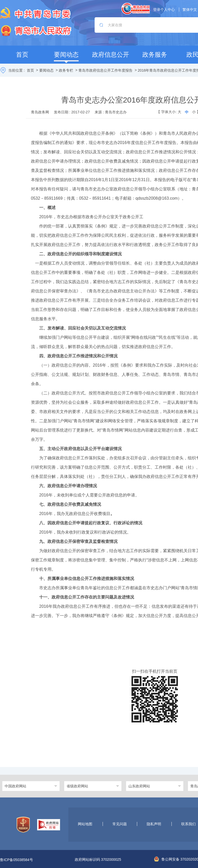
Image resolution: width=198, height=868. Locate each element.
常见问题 (120, 824)
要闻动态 (46, 70)
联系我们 (188, 824)
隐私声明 (154, 824)
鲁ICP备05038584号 (16, 860)
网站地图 (85, 824)
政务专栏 (66, 70)
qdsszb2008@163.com (157, 198)
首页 (30, 70)
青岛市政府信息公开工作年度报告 (105, 70)
